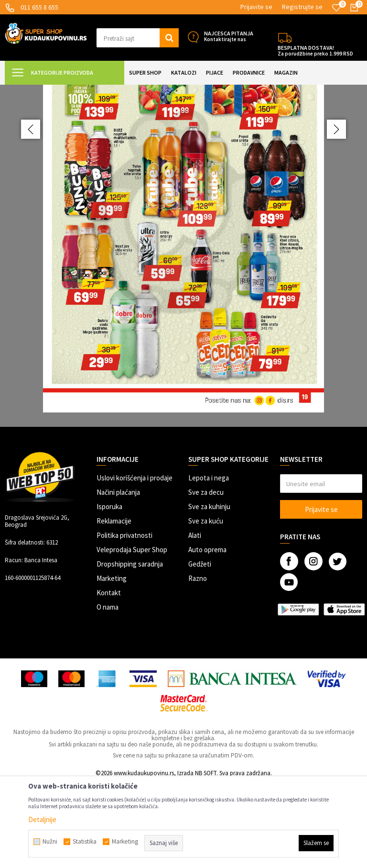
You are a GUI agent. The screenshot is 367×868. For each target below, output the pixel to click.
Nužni (50, 842)
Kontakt (109, 677)
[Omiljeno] (336, 8)
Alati (195, 620)
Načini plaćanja (118, 577)
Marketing (112, 663)
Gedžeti (200, 649)
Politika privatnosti (124, 620)
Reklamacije (114, 606)
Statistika (85, 842)
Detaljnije (42, 819)
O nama (108, 692)
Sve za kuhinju (209, 591)
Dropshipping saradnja (130, 649)
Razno (198, 663)
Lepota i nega (209, 562)
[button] (138, 38)
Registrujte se (302, 7)
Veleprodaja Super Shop (132, 634)
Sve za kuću (206, 606)
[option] (183, 298)
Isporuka (109, 591)
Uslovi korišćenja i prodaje (135, 562)
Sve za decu (206, 577)
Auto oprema (207, 634)
